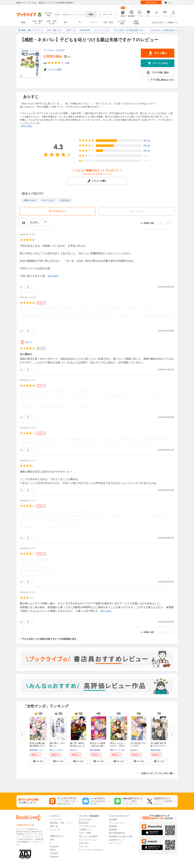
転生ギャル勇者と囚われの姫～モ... (98, 746)
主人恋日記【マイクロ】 (138, 745)
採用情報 (113, 826)
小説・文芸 (108, 22)
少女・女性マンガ (52, 22)
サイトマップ (115, 843)
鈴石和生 (34, 750)
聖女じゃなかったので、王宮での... (118, 746)
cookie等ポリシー (117, 840)
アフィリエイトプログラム (91, 850)
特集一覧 (54, 826)
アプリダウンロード (88, 826)
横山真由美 (95, 750)
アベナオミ (49, 50)
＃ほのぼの (65, 200)
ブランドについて (117, 823)
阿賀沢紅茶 (156, 750)
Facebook (54, 857)
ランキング (55, 830)
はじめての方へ (158, 22)
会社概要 (113, 820)
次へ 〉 (171, 223)
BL (66, 22)
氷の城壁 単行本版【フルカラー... (159, 745)
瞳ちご (53, 750)
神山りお (126, 750)
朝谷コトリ (115, 750)
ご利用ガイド (172, 22)
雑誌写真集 (136, 22)
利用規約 (113, 830)
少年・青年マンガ (37, 22)
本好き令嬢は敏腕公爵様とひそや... (37, 746)
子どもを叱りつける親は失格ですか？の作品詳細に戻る (49, 639)
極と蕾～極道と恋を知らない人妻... (78, 746)
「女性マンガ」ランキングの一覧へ (157, 773)
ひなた (60, 750)
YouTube (54, 853)
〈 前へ (160, 223)
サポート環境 (85, 833)
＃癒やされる (30, 200)
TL (80, 22)
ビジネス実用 (122, 22)
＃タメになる (48, 200)
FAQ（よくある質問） (89, 836)
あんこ (29, 342)
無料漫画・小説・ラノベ (61, 823)
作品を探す (84, 823)
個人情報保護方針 (117, 833)
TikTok (53, 850)
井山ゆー (74, 750)
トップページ (56, 820)
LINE (52, 840)
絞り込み (49, 15)
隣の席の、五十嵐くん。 (57, 745)
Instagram (54, 847)
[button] (38, 761)
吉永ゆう (134, 750)
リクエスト (84, 847)
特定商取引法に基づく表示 (121, 836)
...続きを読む (26, 126)
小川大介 (60, 50)
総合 (23, 22)
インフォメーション (88, 840)
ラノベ (94, 22)
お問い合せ (84, 843)
